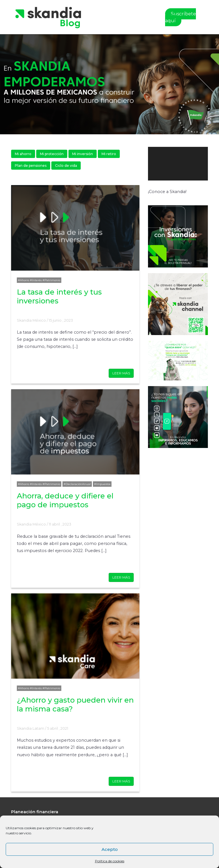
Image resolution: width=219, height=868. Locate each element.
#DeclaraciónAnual (77, 484)
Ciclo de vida (66, 166)
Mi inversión (83, 154)
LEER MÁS (121, 373)
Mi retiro (109, 154)
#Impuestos (102, 484)
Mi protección (52, 154)
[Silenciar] (196, 186)
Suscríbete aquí (181, 17)
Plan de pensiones (31, 166)
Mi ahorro (23, 154)
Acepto (110, 849)
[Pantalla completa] (203, 186)
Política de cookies (110, 861)
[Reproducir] (155, 186)
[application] (178, 164)
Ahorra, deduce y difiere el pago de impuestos (65, 500)
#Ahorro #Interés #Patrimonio (39, 280)
